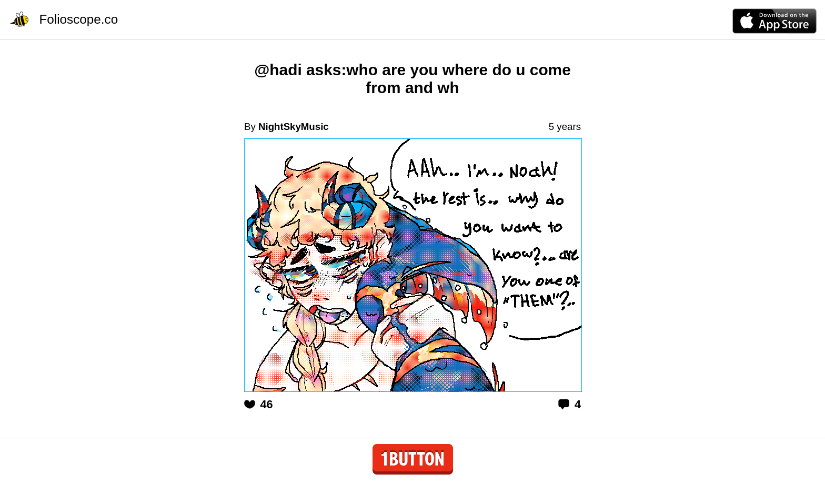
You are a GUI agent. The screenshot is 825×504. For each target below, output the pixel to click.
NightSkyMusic (294, 127)
